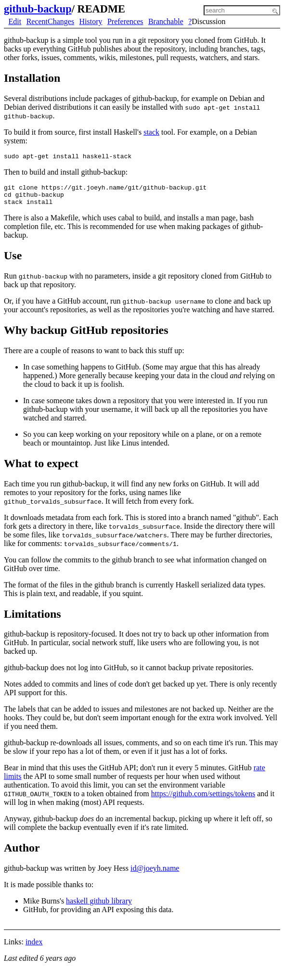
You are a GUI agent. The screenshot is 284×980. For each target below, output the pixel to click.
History (91, 21)
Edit (15, 21)
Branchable (166, 21)
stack (151, 132)
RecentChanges (51, 21)
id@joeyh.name (155, 874)
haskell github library (99, 907)
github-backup (38, 9)
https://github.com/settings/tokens (203, 799)
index (34, 948)
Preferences (125, 21)
